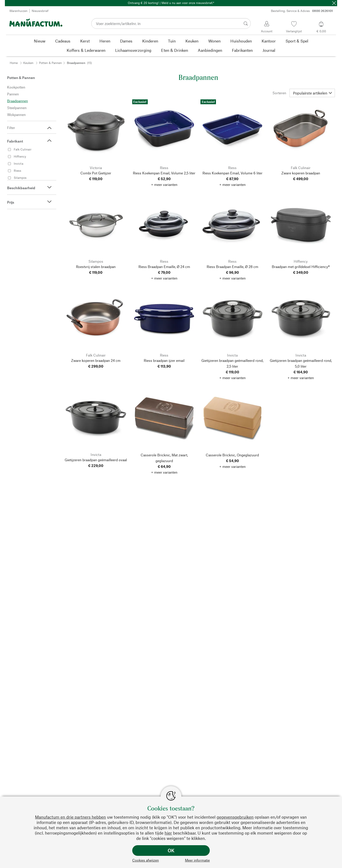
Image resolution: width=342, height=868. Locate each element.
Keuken (28, 63)
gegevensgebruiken (235, 817)
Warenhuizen (18, 11)
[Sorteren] (312, 93)
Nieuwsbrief (40, 11)
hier (168, 833)
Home (14, 63)
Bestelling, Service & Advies (302, 11)
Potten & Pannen (50, 63)
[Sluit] (334, 3)
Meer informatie (197, 860)
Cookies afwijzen (146, 860)
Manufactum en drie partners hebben (70, 817)
